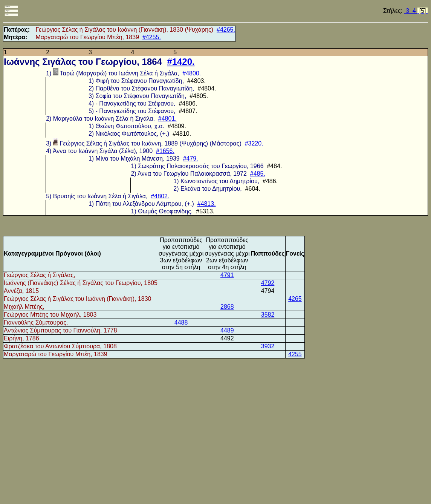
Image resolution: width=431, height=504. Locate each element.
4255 (295, 354)
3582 (268, 315)
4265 (295, 299)
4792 (268, 283)
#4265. (226, 30)
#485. (258, 174)
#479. (191, 159)
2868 (227, 307)
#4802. (160, 196)
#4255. (152, 37)
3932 (268, 346)
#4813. (207, 204)
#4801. (167, 119)
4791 (227, 275)
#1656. (165, 151)
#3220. (254, 143)
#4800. (192, 73)
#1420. (181, 62)
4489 (227, 330)
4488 (181, 322)
